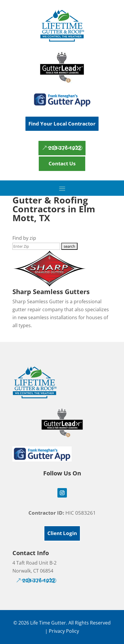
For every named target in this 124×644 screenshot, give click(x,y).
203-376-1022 (65, 148)
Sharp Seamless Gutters (51, 291)
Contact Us (62, 163)
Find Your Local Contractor (62, 124)
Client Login (62, 533)
